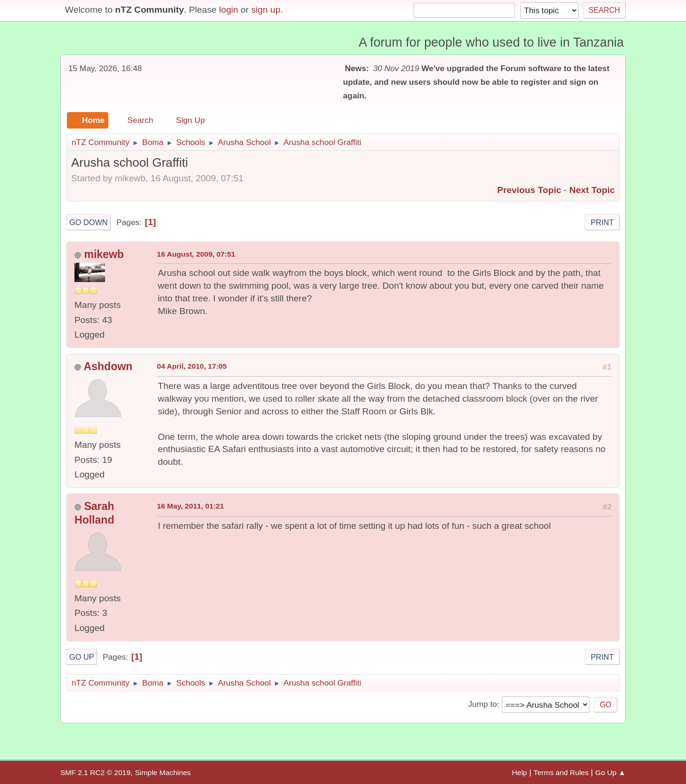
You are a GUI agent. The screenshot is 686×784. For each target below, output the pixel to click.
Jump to (482, 704)
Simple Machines (163, 772)
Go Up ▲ (610, 772)
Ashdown (108, 366)
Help (520, 772)
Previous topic (529, 190)
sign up (266, 10)
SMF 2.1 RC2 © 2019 (95, 772)
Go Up (82, 657)
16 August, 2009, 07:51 (196, 254)
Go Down (89, 222)
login (229, 10)
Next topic (592, 190)
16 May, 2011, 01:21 (190, 506)
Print (602, 222)
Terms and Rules (561, 772)
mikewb (104, 254)
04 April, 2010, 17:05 (192, 366)
